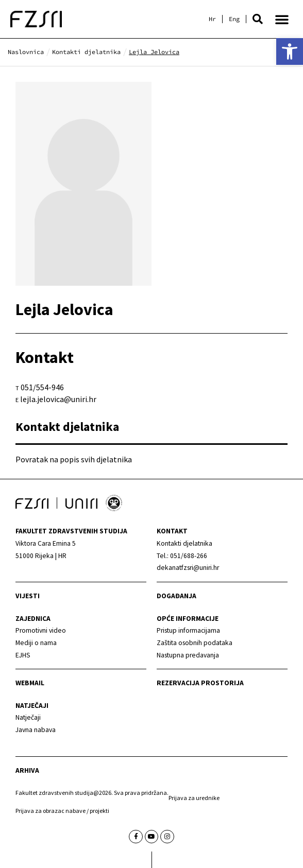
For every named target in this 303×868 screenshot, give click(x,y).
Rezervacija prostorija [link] (200, 683)
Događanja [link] (176, 596)
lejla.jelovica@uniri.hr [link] (58, 399)
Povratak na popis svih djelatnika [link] (74, 459)
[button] (258, 19)
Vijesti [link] (28, 596)
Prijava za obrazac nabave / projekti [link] (62, 811)
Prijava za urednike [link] (194, 798)
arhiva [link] (27, 770)
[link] (290, 51)
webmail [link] (30, 683)
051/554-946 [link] (42, 387)
